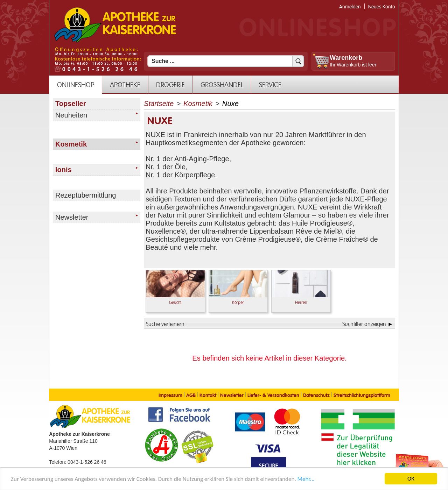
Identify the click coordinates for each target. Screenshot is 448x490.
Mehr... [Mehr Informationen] (306, 480)
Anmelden (350, 7)
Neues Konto (382, 7)
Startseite (159, 104)
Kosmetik (198, 104)
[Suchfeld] (226, 61)
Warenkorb (346, 58)
